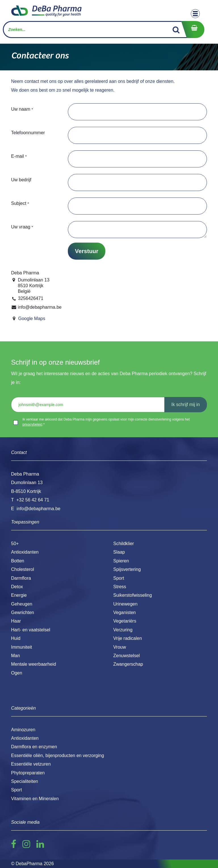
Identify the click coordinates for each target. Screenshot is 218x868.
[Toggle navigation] (195, 14)
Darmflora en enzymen (34, 747)
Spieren (121, 561)
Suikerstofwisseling (133, 595)
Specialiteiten (25, 781)
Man (15, 656)
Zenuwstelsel (126, 656)
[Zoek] (176, 30)
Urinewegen (125, 604)
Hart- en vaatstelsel (31, 630)
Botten (18, 561)
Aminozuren (23, 730)
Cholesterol (23, 569)
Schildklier (124, 544)
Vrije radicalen (128, 638)
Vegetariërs (125, 621)
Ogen (17, 673)
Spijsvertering (127, 569)
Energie (19, 595)
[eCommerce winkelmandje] (193, 30)
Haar (16, 621)
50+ (15, 544)
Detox (17, 587)
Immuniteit (22, 647)
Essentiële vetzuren (31, 764)
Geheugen (22, 604)
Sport (119, 578)
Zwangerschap (128, 664)
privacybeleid (32, 424)
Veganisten (124, 612)
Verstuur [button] (87, 251)
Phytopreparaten (28, 773)
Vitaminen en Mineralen (35, 799)
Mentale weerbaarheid (33, 664)
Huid (16, 638)
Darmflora (21, 578)
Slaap (119, 552)
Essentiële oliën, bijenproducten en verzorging (57, 755)
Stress (120, 587)
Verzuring (123, 630)
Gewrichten (23, 612)
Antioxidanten (25, 552)
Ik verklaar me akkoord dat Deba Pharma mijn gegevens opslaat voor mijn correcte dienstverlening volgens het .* (106, 422)
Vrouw (120, 647)
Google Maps (32, 319)
